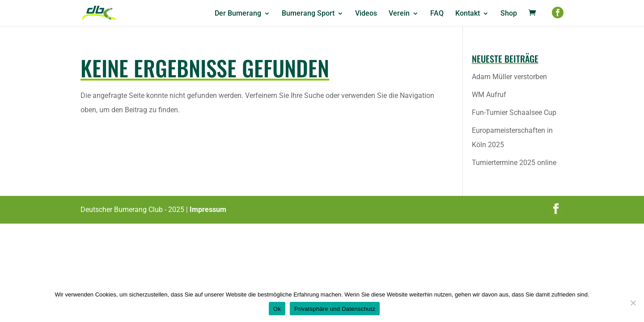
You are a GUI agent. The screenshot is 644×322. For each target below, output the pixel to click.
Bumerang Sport (308, 14)
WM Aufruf (489, 95)
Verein (399, 14)
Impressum (208, 210)
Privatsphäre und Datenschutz (335, 309)
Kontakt (468, 14)
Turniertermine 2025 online (514, 163)
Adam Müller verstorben (509, 77)
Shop (509, 14)
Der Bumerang (238, 14)
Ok (277, 309)
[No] (633, 303)
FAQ (437, 14)
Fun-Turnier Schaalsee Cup (514, 112)
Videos (366, 14)
